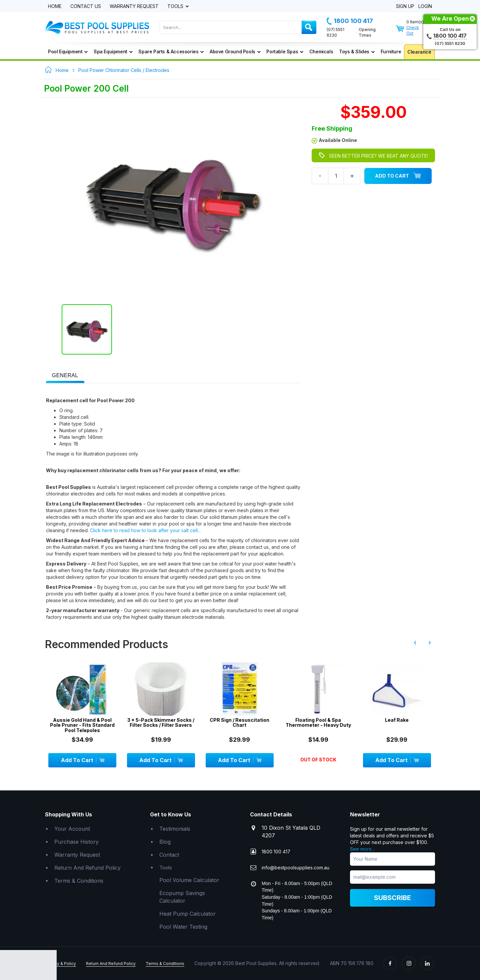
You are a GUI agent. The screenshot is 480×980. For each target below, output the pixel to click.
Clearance (419, 52)
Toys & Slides (357, 51)
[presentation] (65, 376)
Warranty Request (134, 6)
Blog (165, 842)
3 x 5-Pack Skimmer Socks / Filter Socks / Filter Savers (163, 723)
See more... (362, 849)
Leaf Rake (399, 720)
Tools (176, 6)
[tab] (65, 375)
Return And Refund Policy (87, 868)
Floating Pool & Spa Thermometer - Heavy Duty (320, 723)
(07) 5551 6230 (335, 32)
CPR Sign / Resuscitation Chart (241, 723)
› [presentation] (430, 642)
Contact (169, 855)
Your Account (72, 829)
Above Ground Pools (235, 51)
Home (55, 6)
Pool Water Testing (183, 927)
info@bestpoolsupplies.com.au (295, 868)
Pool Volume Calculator (189, 880)
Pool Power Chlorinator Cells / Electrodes (124, 70)
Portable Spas (285, 51)
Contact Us (86, 6)
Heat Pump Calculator (187, 914)
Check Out (413, 30)
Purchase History (76, 842)
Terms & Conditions (79, 881)
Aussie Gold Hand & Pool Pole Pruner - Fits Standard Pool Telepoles (84, 725)
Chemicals (321, 51)
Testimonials (175, 829)
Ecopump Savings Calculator (182, 897)
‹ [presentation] (415, 642)
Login (425, 6)
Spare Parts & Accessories (171, 51)
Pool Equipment (68, 51)
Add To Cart (398, 176)
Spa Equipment (113, 51)
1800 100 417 (350, 21)
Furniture (391, 51)
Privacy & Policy (60, 964)
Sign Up (405, 6)
